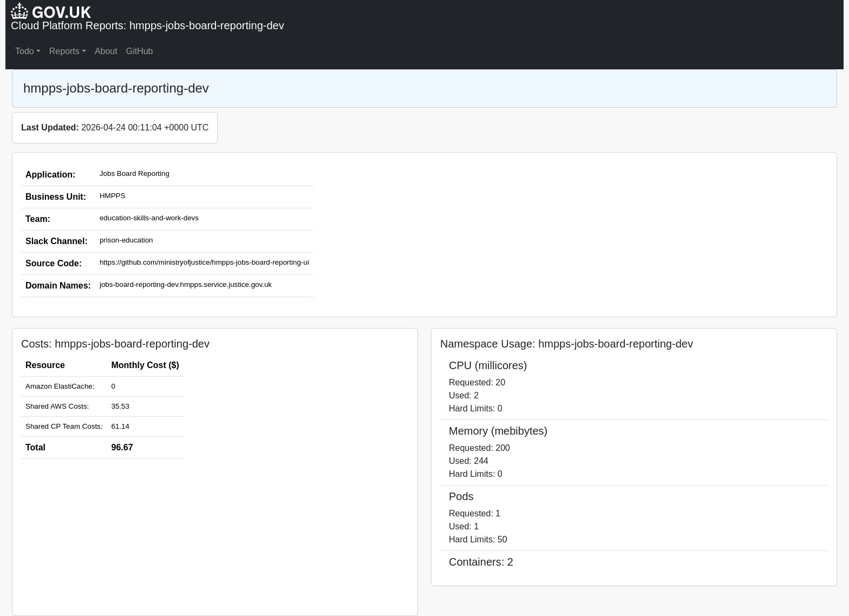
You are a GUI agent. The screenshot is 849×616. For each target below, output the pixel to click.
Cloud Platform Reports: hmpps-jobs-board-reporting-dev (148, 25)
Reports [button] (64, 51)
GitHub (140, 51)
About (106, 51)
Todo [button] (25, 51)
